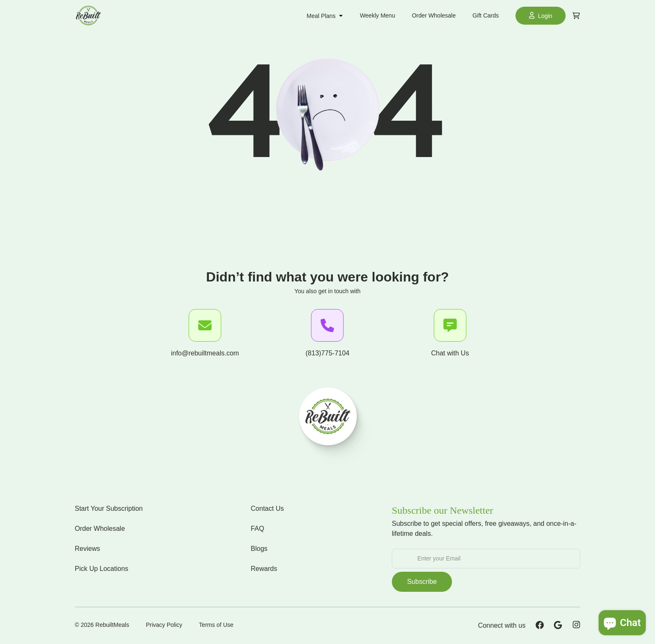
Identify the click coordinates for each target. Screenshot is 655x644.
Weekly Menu (377, 15)
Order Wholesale (434, 15)
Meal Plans (325, 16)
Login (541, 15)
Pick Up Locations (102, 569)
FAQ (257, 529)
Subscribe (422, 582)
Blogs (259, 549)
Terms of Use (216, 625)
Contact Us (267, 508)
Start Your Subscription (109, 508)
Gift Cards (486, 15)
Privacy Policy (164, 625)
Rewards (264, 569)
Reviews (87, 549)
